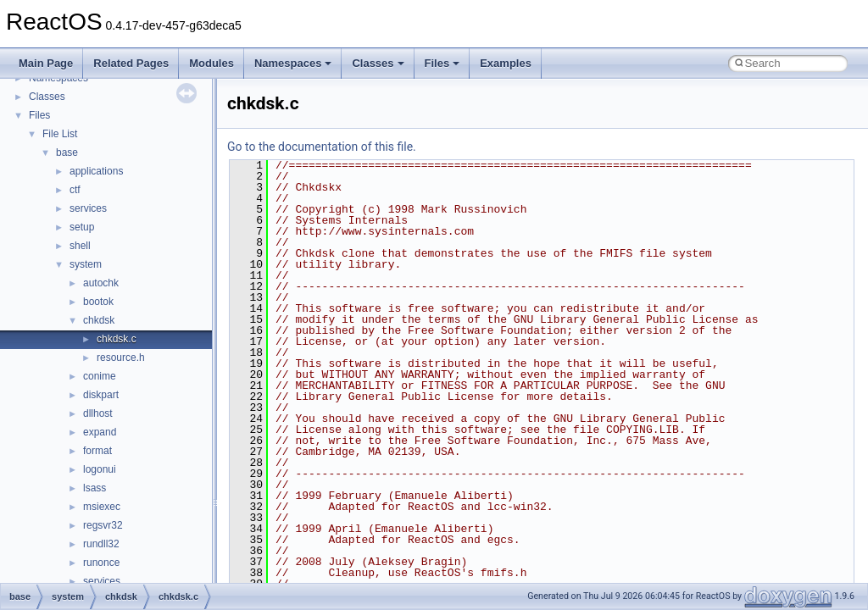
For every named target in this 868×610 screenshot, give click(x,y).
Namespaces (293, 63)
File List (60, 134)
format (97, 451)
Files (442, 63)
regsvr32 (103, 525)
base (67, 152)
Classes (378, 63)
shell (80, 246)
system (86, 264)
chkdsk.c (117, 339)
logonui (100, 469)
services (88, 208)
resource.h (121, 358)
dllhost (98, 413)
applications (96, 171)
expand (100, 432)
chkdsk (99, 320)
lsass (95, 488)
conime (100, 376)
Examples (506, 63)
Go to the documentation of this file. (322, 147)
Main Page (46, 63)
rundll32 (101, 544)
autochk (101, 283)
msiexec (102, 507)
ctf (75, 190)
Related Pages (131, 63)
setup (82, 227)
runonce (101, 563)
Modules (211, 63)
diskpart (101, 395)
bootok (98, 302)
